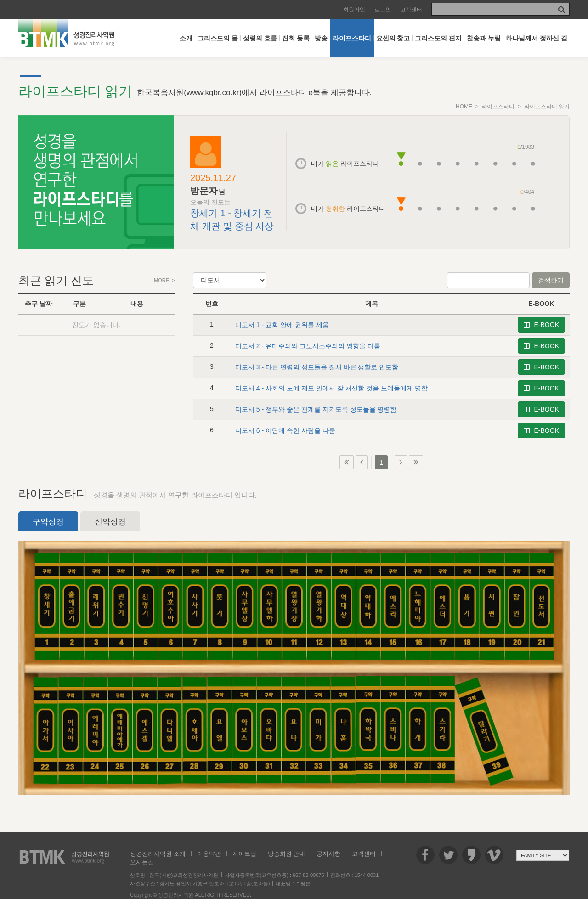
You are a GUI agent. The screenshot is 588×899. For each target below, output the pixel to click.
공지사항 (328, 854)
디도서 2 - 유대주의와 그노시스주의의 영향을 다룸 (308, 346)
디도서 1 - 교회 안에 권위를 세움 (282, 325)
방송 (321, 38)
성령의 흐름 (260, 38)
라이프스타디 (352, 38)
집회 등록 (296, 38)
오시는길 (142, 862)
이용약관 (209, 854)
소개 (186, 38)
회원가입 (354, 10)
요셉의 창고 (393, 38)
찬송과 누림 (484, 38)
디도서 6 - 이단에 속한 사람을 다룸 (285, 430)
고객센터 (411, 10)
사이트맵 (244, 854)
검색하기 (551, 280)
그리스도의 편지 (438, 38)
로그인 (383, 10)
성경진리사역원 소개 (158, 854)
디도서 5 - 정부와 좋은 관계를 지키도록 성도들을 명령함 (316, 409)
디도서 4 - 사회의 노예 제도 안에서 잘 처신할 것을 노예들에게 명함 (331, 388)
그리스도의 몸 (218, 38)
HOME (464, 107)
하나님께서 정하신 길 (537, 38)
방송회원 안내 (287, 854)
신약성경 (110, 522)
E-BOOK (541, 325)
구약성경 (48, 522)
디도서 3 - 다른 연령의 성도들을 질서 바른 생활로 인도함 (317, 367)
